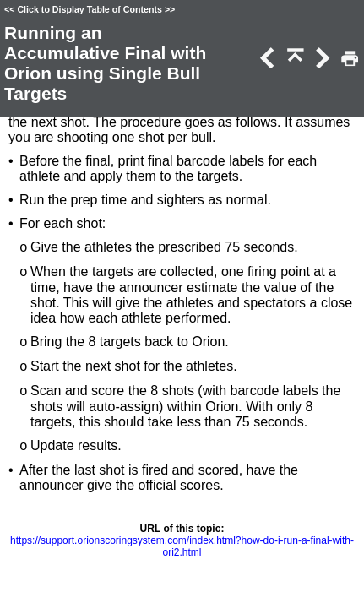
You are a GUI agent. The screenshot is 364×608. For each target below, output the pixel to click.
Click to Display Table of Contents (90, 9)
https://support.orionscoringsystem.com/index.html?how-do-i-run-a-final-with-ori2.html (182, 546)
